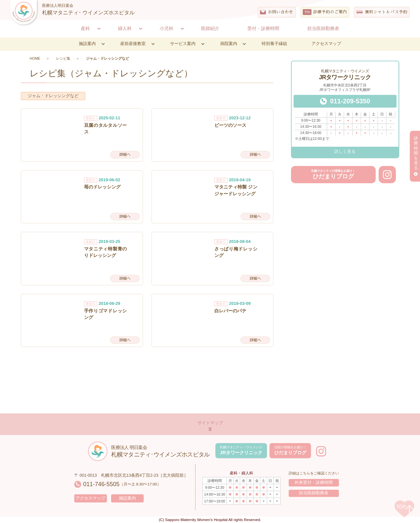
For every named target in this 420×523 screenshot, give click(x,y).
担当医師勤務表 (314, 493)
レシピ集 (63, 58)
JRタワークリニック (241, 450)
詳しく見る (345, 152)
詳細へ (125, 154)
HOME (35, 58)
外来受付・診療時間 (314, 483)
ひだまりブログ (333, 174)
